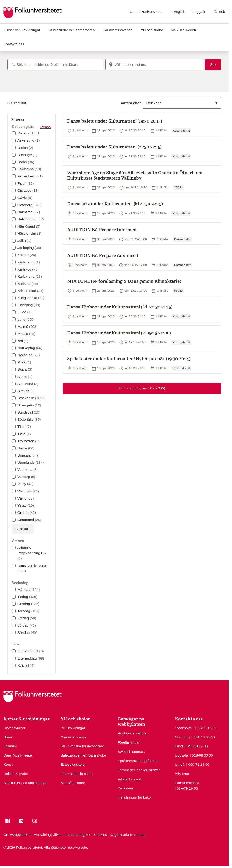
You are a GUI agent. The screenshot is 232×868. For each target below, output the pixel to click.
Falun (26, 183)
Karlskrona (30, 276)
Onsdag (28, 604)
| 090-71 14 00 (198, 764)
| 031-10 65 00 (203, 737)
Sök (219, 12)
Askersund (29, 140)
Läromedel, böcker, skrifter (139, 770)
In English (178, 12)
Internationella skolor (77, 774)
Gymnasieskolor (73, 737)
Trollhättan (30, 441)
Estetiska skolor (73, 764)
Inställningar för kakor (135, 797)
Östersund (29, 520)
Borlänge (27, 155)
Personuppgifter (78, 835)
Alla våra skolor (73, 783)
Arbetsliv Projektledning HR (32, 553)
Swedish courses (131, 752)
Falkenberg (30, 176)
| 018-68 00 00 (201, 755)
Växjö (26, 498)
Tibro (24, 427)
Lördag (27, 625)
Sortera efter (130, 103)
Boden (25, 148)
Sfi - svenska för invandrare (82, 746)
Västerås (28, 491)
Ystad (26, 505)
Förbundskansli (187, 783)
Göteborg (30, 205)
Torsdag (29, 611)
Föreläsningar (129, 742)
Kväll (26, 665)
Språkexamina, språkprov (138, 761)
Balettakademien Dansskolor (83, 755)
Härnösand (29, 226)
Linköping (29, 305)
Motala (27, 334)
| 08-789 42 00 (205, 728)
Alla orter (182, 774)
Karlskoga (28, 269)
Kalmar (27, 255)
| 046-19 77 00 (196, 746)
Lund (26, 319)
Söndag (27, 632)
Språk (8, 737)
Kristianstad (30, 291)
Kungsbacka (31, 298)
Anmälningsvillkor (48, 835)
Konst (8, 764)
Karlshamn (29, 262)
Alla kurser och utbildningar (25, 783)
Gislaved (28, 190)
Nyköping (29, 355)
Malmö (27, 327)
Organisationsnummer (128, 835)
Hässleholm (30, 233)
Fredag (27, 618)
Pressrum (125, 788)
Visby (26, 484)
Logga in (199, 12)
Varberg (26, 477)
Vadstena (28, 470)
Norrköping (30, 348)
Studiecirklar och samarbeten (71, 30)
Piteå (24, 362)
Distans (29, 133)
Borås (26, 162)
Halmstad (29, 212)
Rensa (46, 127)
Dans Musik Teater (32, 568)
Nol (23, 341)
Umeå (26, 448)
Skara (25, 369)
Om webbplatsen (17, 835)
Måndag (29, 590)
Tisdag (27, 597)
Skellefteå (28, 384)
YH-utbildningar (73, 728)
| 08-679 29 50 (186, 788)
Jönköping (29, 248)
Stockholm (32, 398)
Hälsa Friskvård (16, 774)
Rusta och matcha (132, 733)
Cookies (100, 835)
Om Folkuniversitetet (146, 12)
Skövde (26, 391)
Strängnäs (29, 405)
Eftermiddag (31, 658)
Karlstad (28, 284)
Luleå (24, 312)
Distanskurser (14, 728)
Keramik (10, 746)
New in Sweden (183, 30)
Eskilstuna (29, 169)
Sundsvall (29, 412)
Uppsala (28, 455)
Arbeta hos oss (130, 779)
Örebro (27, 513)
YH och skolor (152, 30)
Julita (24, 241)
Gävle (25, 198)
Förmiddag (31, 651)
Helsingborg (31, 219)
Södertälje (29, 419)
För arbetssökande (118, 30)
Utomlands (31, 462)
